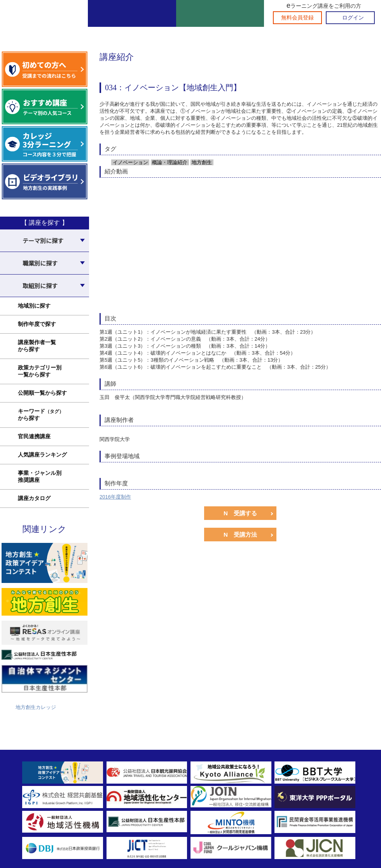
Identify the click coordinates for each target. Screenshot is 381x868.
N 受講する (240, 513)
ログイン (353, 18)
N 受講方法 (240, 535)
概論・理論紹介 (169, 162)
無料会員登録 (297, 18)
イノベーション (130, 162)
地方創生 (201, 162)
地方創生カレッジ (36, 707)
